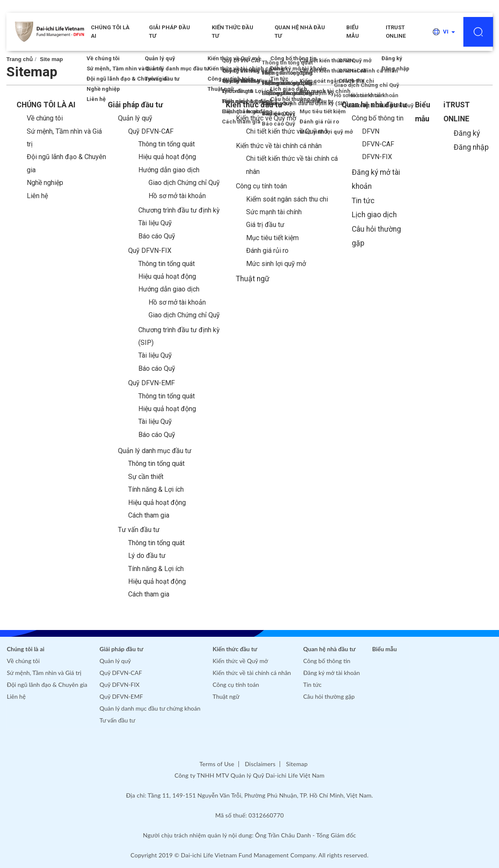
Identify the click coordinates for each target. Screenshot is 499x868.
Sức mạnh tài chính (274, 212)
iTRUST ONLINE (396, 32)
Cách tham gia (149, 515)
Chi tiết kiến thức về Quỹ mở (287, 131)
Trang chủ (20, 59)
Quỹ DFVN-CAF (151, 131)
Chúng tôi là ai (26, 649)
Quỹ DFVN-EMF (151, 383)
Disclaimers (260, 764)
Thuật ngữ (253, 279)
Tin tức (363, 201)
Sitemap (297, 764)
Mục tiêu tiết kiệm (272, 238)
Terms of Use (217, 764)
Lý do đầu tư (147, 556)
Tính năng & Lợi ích (156, 489)
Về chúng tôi (45, 118)
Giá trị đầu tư (265, 225)
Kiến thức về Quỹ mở (266, 118)
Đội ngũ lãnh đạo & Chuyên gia (47, 685)
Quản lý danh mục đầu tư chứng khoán (150, 708)
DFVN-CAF (378, 144)
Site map (51, 59)
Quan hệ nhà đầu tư (300, 32)
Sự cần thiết (146, 477)
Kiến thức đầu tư (233, 32)
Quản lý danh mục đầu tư (155, 451)
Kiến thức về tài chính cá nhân (279, 146)
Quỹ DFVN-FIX (150, 251)
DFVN (371, 131)
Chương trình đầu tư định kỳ (179, 210)
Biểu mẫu (353, 32)
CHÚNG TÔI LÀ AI (110, 32)
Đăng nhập (471, 147)
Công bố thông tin (378, 118)
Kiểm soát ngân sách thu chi (287, 199)
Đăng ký (467, 133)
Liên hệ (37, 196)
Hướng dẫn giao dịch (169, 170)
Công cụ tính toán (261, 186)
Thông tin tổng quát (167, 144)
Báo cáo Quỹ (157, 236)
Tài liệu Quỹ (155, 223)
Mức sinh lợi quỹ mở (276, 264)
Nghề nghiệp (45, 183)
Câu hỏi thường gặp (329, 696)
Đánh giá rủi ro (267, 251)
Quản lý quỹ (135, 118)
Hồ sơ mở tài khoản (177, 196)
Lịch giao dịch (374, 215)
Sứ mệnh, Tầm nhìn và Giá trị (44, 673)
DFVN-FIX (377, 157)
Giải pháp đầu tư (170, 32)
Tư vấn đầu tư (139, 530)
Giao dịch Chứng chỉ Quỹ (184, 183)
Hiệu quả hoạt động (167, 157)
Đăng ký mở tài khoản (332, 673)
